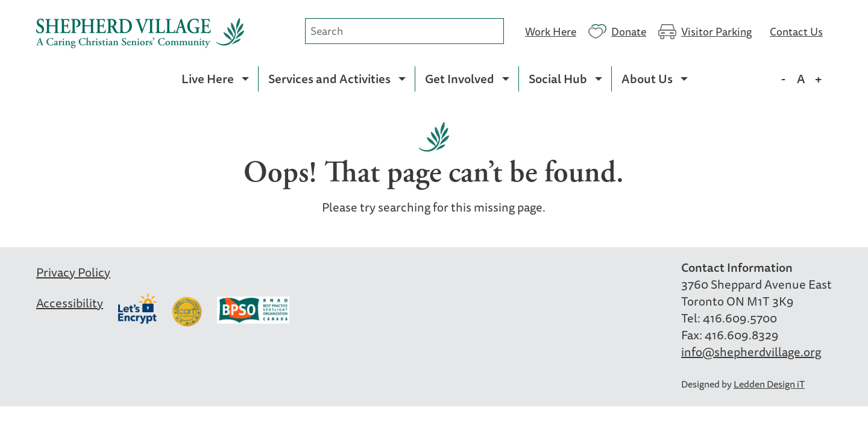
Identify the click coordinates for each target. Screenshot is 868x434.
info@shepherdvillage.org (751, 352)
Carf (187, 312)
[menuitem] (215, 79)
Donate (629, 30)
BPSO (253, 312)
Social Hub (558, 79)
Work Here (551, 30)
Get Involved (460, 79)
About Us (647, 79)
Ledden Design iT (769, 384)
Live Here (208, 79)
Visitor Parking (716, 30)
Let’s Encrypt (137, 309)
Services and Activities (329, 79)
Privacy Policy (73, 272)
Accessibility (70, 303)
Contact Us (796, 30)
